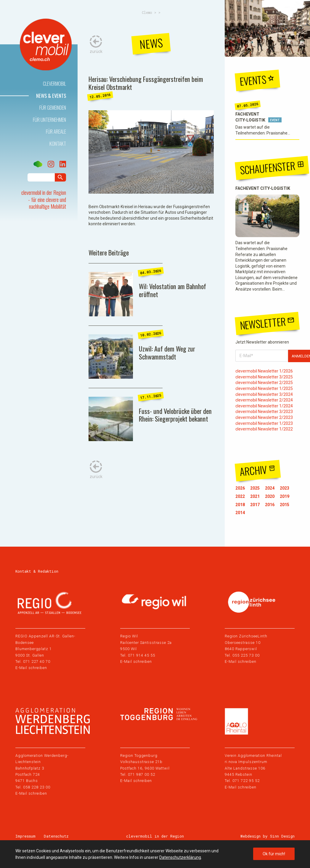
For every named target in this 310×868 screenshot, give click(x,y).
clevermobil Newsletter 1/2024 (264, 406)
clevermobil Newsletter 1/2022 (264, 429)
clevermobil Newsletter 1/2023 (264, 423)
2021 (255, 496)
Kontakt (58, 144)
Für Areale (56, 131)
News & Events (51, 96)
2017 (255, 505)
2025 (255, 488)
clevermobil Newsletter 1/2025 (264, 388)
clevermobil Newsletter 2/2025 (264, 383)
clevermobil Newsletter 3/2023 (264, 412)
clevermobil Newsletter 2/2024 (264, 400)
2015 (285, 505)
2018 (240, 505)
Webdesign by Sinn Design (268, 836)
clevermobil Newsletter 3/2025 (264, 377)
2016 (270, 505)
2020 (270, 496)
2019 (285, 496)
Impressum (25, 836)
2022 (240, 496)
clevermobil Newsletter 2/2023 (264, 417)
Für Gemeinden (53, 107)
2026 (240, 488)
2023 (285, 488)
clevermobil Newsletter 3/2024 (264, 394)
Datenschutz (56, 836)
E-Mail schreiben (31, 668)
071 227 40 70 (37, 661)
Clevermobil (54, 84)
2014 (240, 513)
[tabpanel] (151, 152)
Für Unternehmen (49, 120)
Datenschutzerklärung (180, 857)
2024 (270, 488)
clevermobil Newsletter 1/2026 (264, 371)
